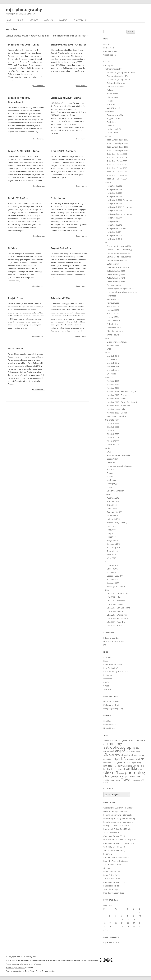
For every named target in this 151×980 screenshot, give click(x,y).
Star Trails (111, 104)
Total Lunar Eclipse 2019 (117, 147)
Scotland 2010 (113, 579)
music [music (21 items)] (121, 769)
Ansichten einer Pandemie (118, 455)
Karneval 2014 (113, 317)
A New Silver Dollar (112, 879)
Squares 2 (111, 473)
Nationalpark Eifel (115, 129)
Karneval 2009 (113, 306)
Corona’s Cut (113, 459)
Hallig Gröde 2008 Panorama (119, 200)
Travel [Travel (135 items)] (126, 779)
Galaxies (111, 90)
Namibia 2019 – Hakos (117, 409)
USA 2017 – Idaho (115, 597)
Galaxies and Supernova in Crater (118, 808)
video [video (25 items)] (106, 782)
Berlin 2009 (112, 122)
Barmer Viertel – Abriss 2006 (119, 246)
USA (107, 590)
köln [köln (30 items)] (110, 769)
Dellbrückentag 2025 (116, 282)
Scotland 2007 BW (115, 576)
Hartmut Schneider (112, 702)
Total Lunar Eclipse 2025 (117, 150)
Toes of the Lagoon (112, 889)
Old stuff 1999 (113, 423)
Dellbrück (111, 462)
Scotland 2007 (113, 572)
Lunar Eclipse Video (112, 872)
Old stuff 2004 (113, 438)
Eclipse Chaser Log (111, 638)
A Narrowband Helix (112, 864)
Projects (109, 448)
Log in (106, 44)
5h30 (109, 452)
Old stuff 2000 (113, 427)
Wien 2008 (111, 555)
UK (106, 562)
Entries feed (109, 48)
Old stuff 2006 (113, 445)
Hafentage (111, 296)
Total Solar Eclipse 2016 (117, 172)
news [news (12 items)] (140, 769)
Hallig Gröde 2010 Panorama (119, 214)
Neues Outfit (115, 942)
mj (104, 942)
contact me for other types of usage (26, 964)
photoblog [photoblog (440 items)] (135, 772)
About (20, 20)
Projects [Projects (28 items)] (126, 776)
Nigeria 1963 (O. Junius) (117, 523)
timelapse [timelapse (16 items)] (116, 780)
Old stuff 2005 (113, 441)
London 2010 (113, 565)
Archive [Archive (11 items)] (106, 741)
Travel (108, 494)
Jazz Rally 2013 (113, 360)
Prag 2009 (111, 530)
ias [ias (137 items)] (142, 765)
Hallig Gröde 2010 (115, 211)
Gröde (108, 182)
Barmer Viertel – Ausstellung (119, 250)
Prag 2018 (111, 537)
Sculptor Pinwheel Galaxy (114, 850)
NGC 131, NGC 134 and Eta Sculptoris (119, 840)
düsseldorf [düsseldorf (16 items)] (108, 759)
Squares (110, 469)
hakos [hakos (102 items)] (121, 765)
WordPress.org (110, 55)
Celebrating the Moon (116, 83)
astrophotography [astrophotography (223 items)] (120, 747)
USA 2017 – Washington (117, 615)
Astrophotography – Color (118, 79)
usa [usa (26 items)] (142, 780)
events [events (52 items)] (140, 759)
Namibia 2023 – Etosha (117, 413)
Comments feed (110, 51)
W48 (109, 349)
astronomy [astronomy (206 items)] (113, 743)
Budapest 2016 (113, 501)
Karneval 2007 (113, 299)
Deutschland (111, 111)
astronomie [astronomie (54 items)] (138, 740)
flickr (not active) (111, 668)
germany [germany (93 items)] (110, 765)
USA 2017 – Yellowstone (117, 618)
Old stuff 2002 (113, 430)
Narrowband (113, 94)
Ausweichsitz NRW (115, 115)
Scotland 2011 (113, 583)
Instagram (108, 675)
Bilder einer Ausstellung (117, 342)
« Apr (106, 930)
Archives (34, 20)
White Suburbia (114, 335)
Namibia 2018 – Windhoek (118, 406)
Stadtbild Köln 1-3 (115, 328)
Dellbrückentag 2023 (116, 274)
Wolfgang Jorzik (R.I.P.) (113, 709)
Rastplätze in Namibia (116, 416)
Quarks (107, 868)
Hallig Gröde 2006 (115, 189)
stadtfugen (112, 480)
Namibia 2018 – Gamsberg (118, 395)
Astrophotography (113, 69)
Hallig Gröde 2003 (115, 186)
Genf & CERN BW (114, 512)
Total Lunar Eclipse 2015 (117, 140)
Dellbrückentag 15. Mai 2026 (116, 811)
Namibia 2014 (113, 381)
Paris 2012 (111, 526)
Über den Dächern (115, 331)
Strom (110, 487)
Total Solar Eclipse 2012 (117, 165)
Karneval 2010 (113, 310)
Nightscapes (112, 97)
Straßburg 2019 (114, 547)
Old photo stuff (112, 420)
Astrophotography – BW (118, 76)
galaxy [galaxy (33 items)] (129, 762)
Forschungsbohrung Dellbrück (120, 289)
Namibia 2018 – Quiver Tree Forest (122, 402)
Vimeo (106, 686)
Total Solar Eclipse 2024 (117, 179)
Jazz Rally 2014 (113, 363)
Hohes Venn (112, 516)
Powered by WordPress (15, 968)
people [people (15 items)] (121, 773)
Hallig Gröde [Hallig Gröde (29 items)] (133, 766)
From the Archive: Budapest (116, 861)
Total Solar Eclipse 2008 (117, 157)
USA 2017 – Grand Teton (117, 594)
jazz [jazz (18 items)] (105, 769)
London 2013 (113, 569)
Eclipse (108, 136)
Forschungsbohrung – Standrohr (118, 815)
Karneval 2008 (113, 303)
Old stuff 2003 (113, 434)
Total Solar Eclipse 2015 (117, 168)
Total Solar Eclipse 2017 (117, 175)
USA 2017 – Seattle (115, 611)
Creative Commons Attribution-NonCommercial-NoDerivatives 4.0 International (71, 960)
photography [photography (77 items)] (112, 776)
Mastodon (108, 679)
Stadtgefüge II (113, 484)
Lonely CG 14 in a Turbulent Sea (117, 825)
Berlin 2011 (112, 126)
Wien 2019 (111, 558)
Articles (49, 20)
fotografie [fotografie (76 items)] (118, 762)
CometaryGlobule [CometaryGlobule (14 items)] (133, 751)
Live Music (111, 374)
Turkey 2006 (112, 551)
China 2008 (112, 505)
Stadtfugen (108, 721)
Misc (107, 338)
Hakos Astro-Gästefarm (114, 641)
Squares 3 (111, 477)
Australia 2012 (113, 498)
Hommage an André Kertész (119, 466)
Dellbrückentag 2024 (116, 278)
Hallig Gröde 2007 (115, 193)
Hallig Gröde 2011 (115, 218)
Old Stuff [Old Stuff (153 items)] (111, 773)
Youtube (107, 689)
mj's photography (24, 10)
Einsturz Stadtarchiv (116, 285)
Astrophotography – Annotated (121, 72)
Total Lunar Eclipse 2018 (117, 143)
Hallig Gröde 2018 (115, 239)
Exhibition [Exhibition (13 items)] (107, 763)
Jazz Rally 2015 (113, 367)
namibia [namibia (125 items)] (131, 769)
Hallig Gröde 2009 (115, 204)
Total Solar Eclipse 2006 (117, 154)
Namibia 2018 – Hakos (117, 399)
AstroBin (107, 657)
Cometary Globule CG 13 (114, 847)
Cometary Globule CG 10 (114, 836)
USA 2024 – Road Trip (116, 622)
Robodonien (112, 324)
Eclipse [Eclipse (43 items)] (117, 759)
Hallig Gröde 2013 (115, 225)
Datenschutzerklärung (15, 971)
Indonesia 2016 (114, 519)
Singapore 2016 (114, 544)
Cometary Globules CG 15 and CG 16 (119, 843)
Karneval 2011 (113, 313)
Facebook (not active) (113, 664)
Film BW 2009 (113, 345)
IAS (105, 645)
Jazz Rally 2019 (113, 370)
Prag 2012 (111, 533)
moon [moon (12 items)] (115, 769)
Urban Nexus (109, 728)
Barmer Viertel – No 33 (117, 260)
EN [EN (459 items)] (124, 758)
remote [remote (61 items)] (135, 776)
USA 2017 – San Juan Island (119, 608)
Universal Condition (116, 491)
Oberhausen (112, 133)
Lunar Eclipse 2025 (111, 875)
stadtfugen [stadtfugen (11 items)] (107, 780)
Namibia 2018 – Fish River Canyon (122, 391)
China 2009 (112, 508)
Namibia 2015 (113, 384)
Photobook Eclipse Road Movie (117, 829)
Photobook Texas (111, 886)
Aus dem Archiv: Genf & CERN (116, 857)
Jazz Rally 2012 (113, 356)
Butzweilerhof (113, 264)
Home (9, 20)
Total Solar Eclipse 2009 (117, 161)
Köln (107, 243)
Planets (110, 101)
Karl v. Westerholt (111, 705)
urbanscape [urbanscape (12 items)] (136, 780)
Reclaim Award (113, 321)
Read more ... (39, 86)
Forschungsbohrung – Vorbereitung (119, 818)
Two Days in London (116, 586)
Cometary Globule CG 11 (114, 882)
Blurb (106, 661)
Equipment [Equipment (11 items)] (131, 759)
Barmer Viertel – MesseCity (119, 253)
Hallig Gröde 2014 (115, 232)
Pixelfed (107, 682)
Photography (80, 20)
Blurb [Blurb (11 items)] (138, 748)
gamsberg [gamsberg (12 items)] (137, 763)
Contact (63, 20)
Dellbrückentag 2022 (116, 271)
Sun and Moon (113, 108)
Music (108, 352)
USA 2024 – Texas (114, 625)
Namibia (109, 377)
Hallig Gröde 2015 (115, 235)
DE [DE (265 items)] (106, 754)
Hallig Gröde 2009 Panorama (119, 207)
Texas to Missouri (111, 833)
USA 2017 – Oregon (115, 604)
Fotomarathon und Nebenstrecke (122, 292)
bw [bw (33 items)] (111, 751)
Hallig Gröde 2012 (115, 221)
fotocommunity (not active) (115, 672)
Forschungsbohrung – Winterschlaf (119, 822)
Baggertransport (114, 118)
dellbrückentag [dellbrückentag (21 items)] (137, 755)
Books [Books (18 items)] (106, 751)
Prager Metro (113, 540)
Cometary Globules (115, 87)
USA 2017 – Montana (116, 601)
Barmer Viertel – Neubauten (119, 257)
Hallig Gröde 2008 (115, 196)
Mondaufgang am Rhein (114, 893)
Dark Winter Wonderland (118, 267)
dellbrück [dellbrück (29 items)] (124, 755)
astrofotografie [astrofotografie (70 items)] (120, 740)
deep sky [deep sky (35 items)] (114, 755)
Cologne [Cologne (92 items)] (119, 751)
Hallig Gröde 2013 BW (116, 228)
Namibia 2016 (113, 388)
